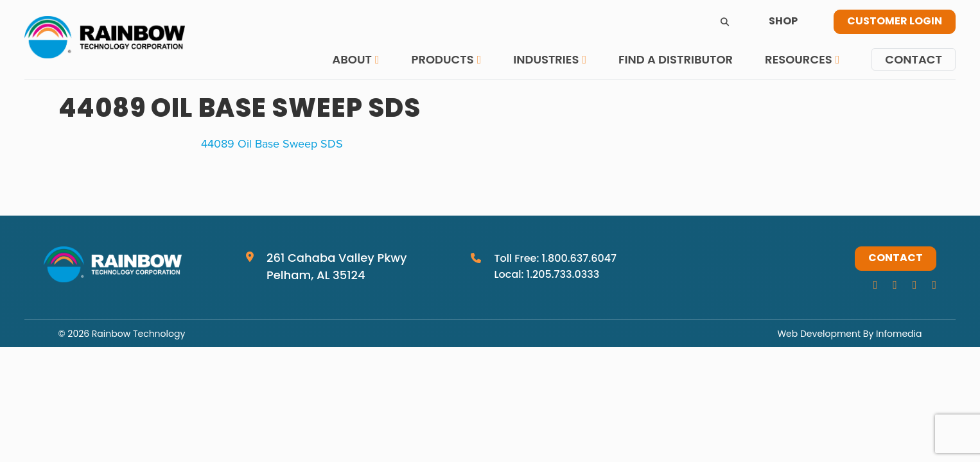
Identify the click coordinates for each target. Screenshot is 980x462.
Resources (799, 59)
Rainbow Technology (138, 334)
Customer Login (895, 22)
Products (442, 59)
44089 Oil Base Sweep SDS (272, 143)
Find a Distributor (676, 59)
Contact (914, 59)
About (352, 59)
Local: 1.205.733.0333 (547, 274)
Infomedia (899, 334)
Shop (783, 22)
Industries (546, 59)
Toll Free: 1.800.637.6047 (555, 258)
